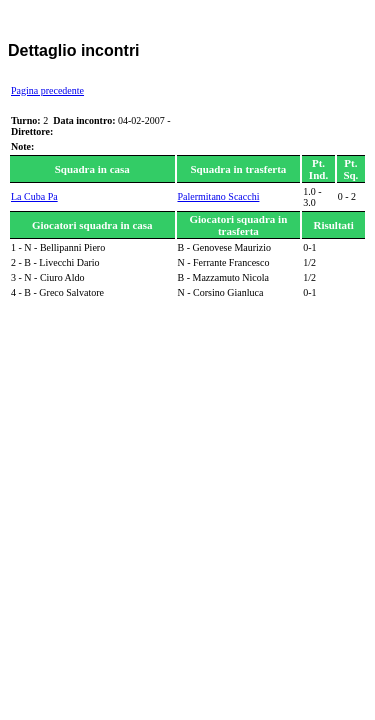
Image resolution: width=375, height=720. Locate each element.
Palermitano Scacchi (219, 196)
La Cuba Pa (34, 196)
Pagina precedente (47, 90)
